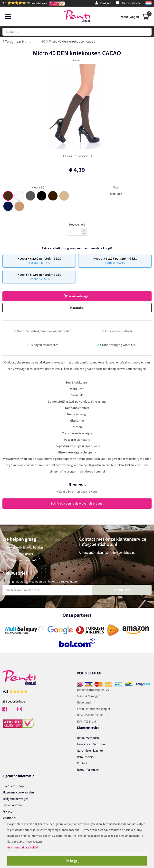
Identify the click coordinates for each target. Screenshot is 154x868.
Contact (82, 763)
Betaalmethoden (88, 738)
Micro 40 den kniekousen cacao (72, 41)
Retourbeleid (85, 757)
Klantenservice (128, 3)
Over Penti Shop (13, 786)
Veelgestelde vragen (15, 799)
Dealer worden (12, 805)
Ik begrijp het (77, 861)
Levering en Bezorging (92, 744)
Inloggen (103, 3)
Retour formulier (88, 770)
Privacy (7, 812)
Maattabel (77, 308)
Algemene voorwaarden (18, 792)
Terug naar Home (17, 42)
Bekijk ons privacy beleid (23, 848)
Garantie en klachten (91, 751)
